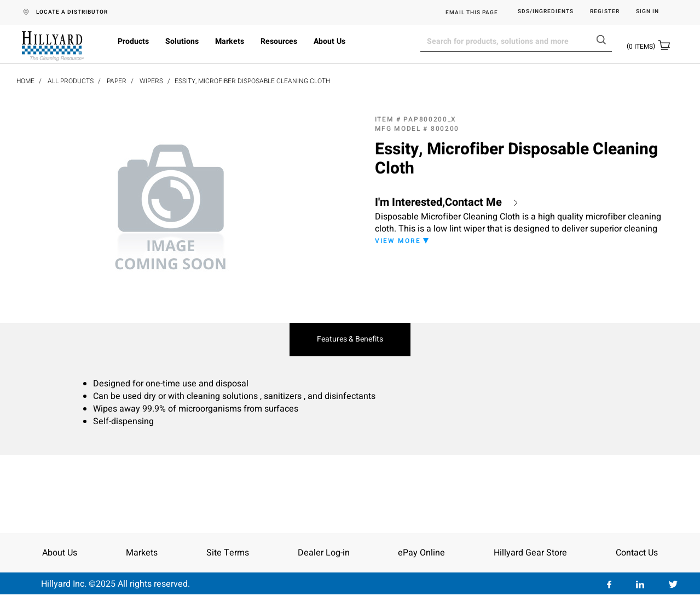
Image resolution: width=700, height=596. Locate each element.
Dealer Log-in (324, 553)
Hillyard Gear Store (530, 553)
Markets (230, 41)
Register (605, 12)
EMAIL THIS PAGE (472, 13)
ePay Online (421, 553)
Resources (279, 41)
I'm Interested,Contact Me (438, 202)
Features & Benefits (350, 339)
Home (25, 81)
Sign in (647, 12)
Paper (117, 81)
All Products (71, 81)
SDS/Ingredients (546, 12)
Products (133, 41)
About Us (329, 41)
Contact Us (637, 553)
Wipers (151, 81)
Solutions (182, 41)
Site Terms (228, 553)
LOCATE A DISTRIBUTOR (72, 12)
